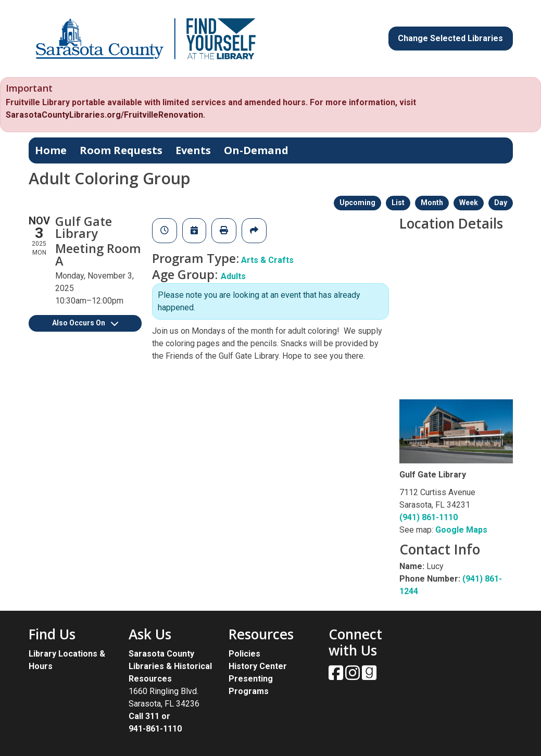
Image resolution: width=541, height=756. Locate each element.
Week (469, 203)
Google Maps (461, 530)
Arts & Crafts (267, 260)
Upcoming (357, 203)
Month (432, 203)
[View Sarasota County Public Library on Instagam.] (354, 676)
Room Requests (121, 150)
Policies (244, 654)
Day (501, 203)
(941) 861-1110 (429, 517)
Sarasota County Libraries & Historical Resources (170, 666)
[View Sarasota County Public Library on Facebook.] (337, 676)
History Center (258, 666)
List (398, 203)
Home (51, 150)
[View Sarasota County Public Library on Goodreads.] (369, 676)
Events (193, 150)
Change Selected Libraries (450, 38)
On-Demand (256, 150)
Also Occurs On (85, 323)
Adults (233, 276)
